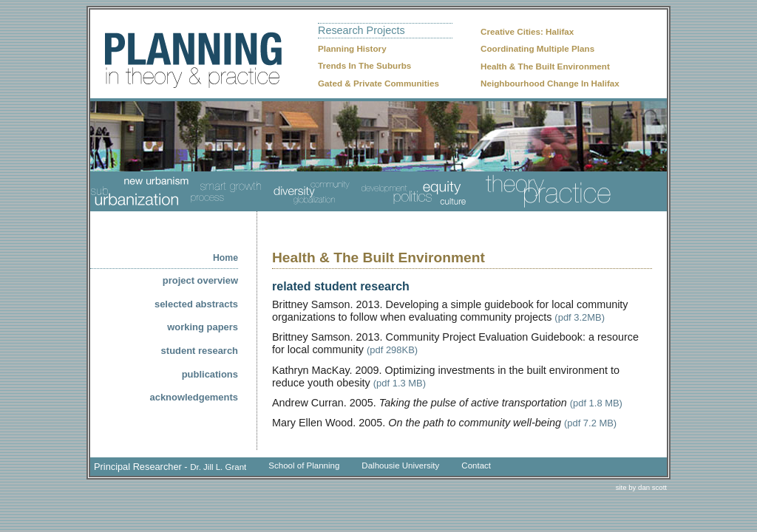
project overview (200, 280)
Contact (476, 465)
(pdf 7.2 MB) (590, 423)
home (225, 258)
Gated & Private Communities (378, 83)
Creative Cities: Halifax (527, 31)
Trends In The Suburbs (364, 65)
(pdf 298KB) (392, 350)
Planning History (352, 48)
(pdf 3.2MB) (580, 317)
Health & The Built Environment (545, 66)
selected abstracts (196, 304)
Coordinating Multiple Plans (537, 48)
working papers (203, 327)
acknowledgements (194, 397)
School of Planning (304, 465)
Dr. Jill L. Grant (218, 467)
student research (200, 351)
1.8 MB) (606, 403)
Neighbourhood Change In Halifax (550, 83)
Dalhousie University (400, 465)
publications (210, 374)
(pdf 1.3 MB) (400, 383)
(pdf (580, 403)
